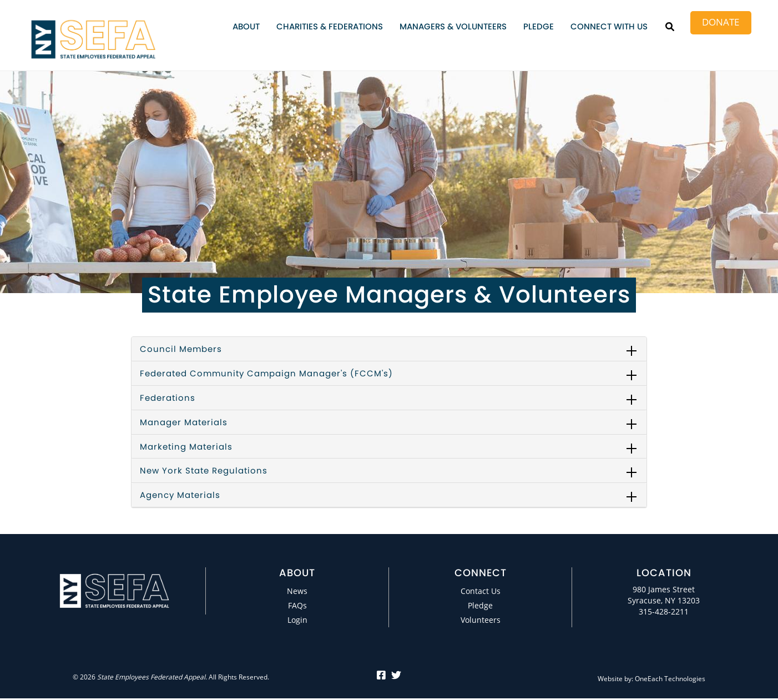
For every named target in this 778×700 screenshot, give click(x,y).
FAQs (297, 605)
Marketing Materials (186, 447)
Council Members (181, 349)
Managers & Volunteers (453, 26)
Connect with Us (609, 26)
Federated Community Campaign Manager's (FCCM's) (266, 373)
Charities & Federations (330, 26)
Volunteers (481, 620)
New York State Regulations (204, 470)
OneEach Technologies (670, 679)
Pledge (539, 26)
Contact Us (481, 591)
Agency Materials (180, 495)
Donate (721, 22)
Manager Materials (184, 422)
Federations (168, 398)
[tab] (389, 349)
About (246, 26)
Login (297, 620)
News (297, 591)
